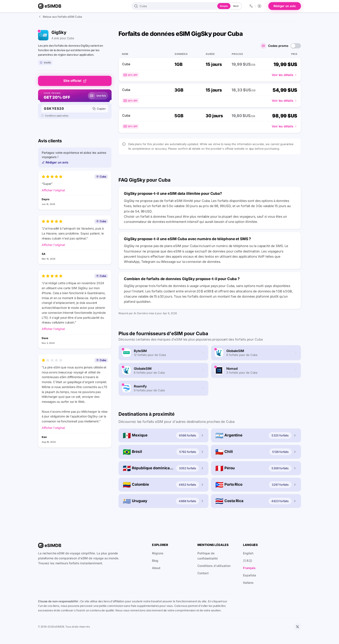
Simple (224, 6)
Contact (203, 573)
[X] (297, 627)
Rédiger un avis (285, 6)
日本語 (248, 561)
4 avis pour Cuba (63, 38)
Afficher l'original (53, 190)
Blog (155, 561)
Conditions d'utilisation (214, 566)
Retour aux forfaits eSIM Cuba (60, 17)
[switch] (296, 46)
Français (249, 568)
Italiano (248, 583)
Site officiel (75, 81)
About (156, 568)
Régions (158, 553)
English (248, 553)
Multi (236, 6)
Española (249, 575)
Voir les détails (285, 75)
